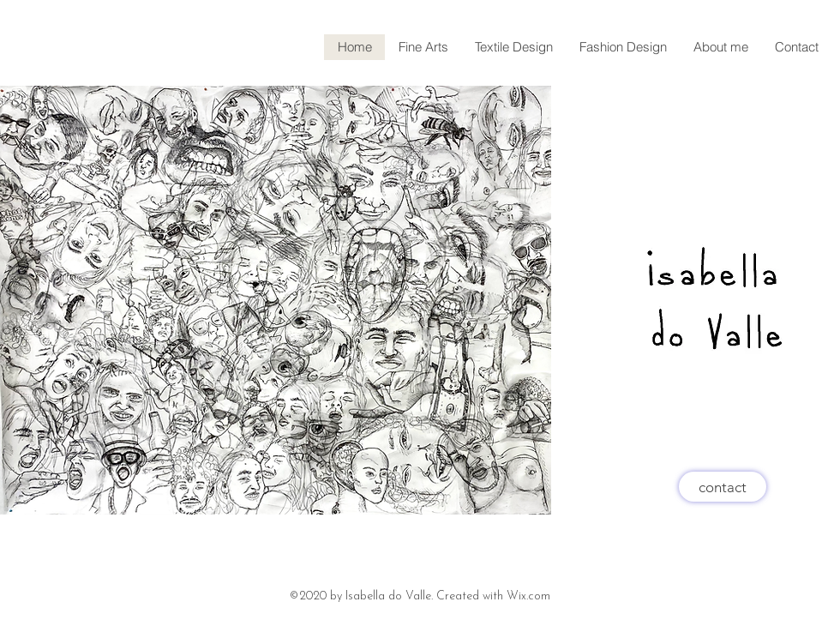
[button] (513, 47)
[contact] (723, 487)
